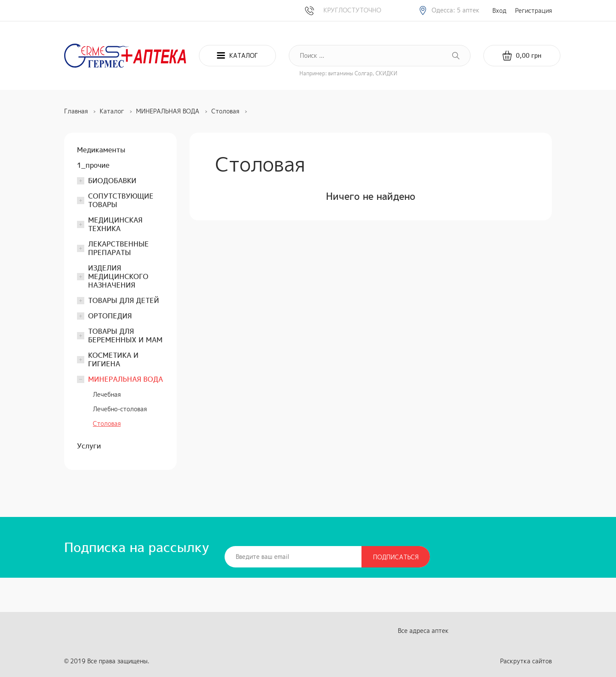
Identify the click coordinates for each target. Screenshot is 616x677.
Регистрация (533, 10)
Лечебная (107, 394)
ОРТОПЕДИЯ (110, 316)
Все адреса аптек (423, 631)
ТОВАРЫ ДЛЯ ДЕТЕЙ (124, 300)
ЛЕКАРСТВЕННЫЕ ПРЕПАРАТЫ (118, 248)
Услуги (89, 446)
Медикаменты (101, 150)
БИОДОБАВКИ (112, 181)
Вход (499, 10)
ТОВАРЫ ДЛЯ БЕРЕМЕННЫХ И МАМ (125, 336)
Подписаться (396, 557)
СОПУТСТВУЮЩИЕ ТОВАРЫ (121, 200)
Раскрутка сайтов (526, 661)
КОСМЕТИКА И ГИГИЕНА (113, 359)
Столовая (107, 423)
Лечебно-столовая (120, 409)
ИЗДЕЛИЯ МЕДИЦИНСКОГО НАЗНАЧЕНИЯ (118, 276)
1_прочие (93, 165)
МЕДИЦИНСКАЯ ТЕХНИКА (115, 224)
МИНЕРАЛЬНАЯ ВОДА (126, 379)
